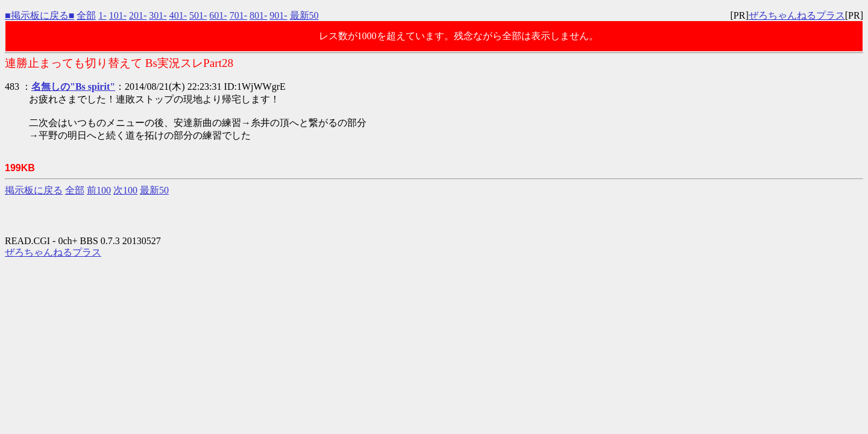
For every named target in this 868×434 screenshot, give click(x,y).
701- (238, 15)
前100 (99, 190)
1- (102, 15)
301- (158, 15)
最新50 (304, 15)
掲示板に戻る (34, 190)
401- (178, 15)
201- (138, 15)
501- (198, 15)
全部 (86, 15)
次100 (125, 190)
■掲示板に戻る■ (39, 15)
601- (218, 15)
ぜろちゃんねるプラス (797, 15)
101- (118, 15)
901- (278, 15)
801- (258, 15)
